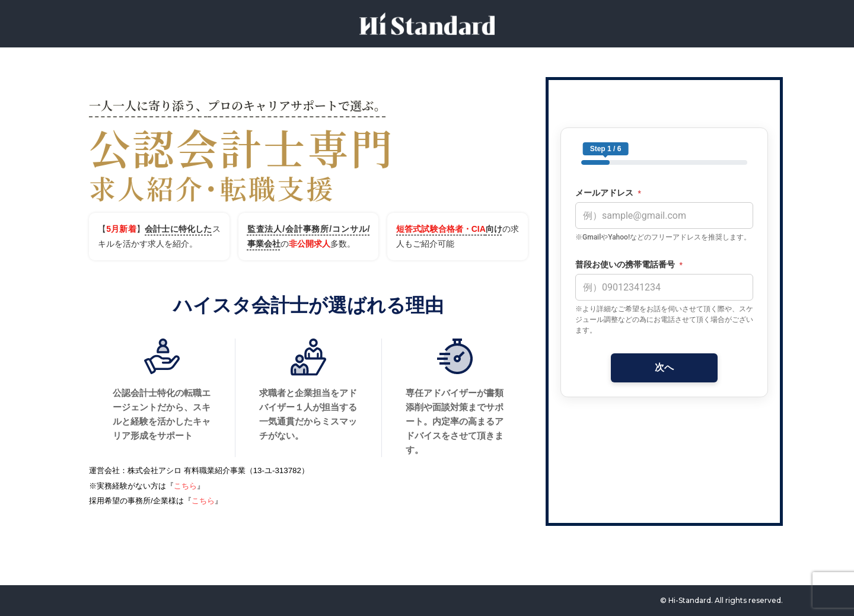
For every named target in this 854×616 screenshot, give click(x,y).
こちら (185, 486)
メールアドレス (608, 193)
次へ (664, 367)
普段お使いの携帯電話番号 (629, 265)
